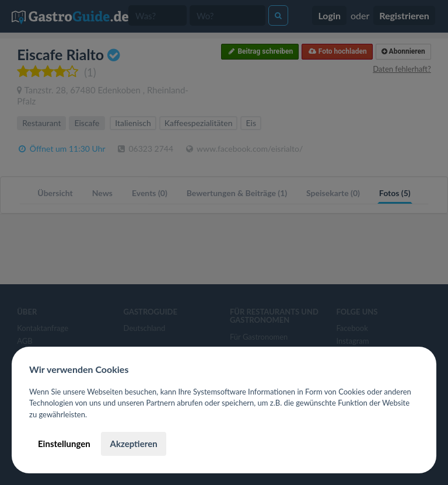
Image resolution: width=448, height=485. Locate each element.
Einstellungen (64, 444)
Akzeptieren (133, 444)
